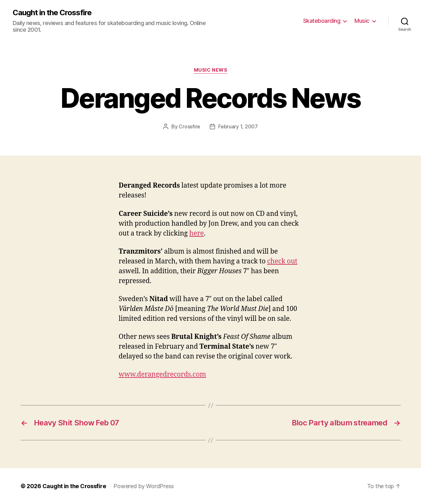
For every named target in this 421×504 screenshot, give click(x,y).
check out (282, 261)
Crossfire (189, 126)
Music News (211, 70)
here (197, 233)
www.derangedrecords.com (163, 375)
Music (362, 21)
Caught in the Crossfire (52, 13)
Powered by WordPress (144, 486)
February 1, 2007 (238, 126)
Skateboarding (322, 21)
